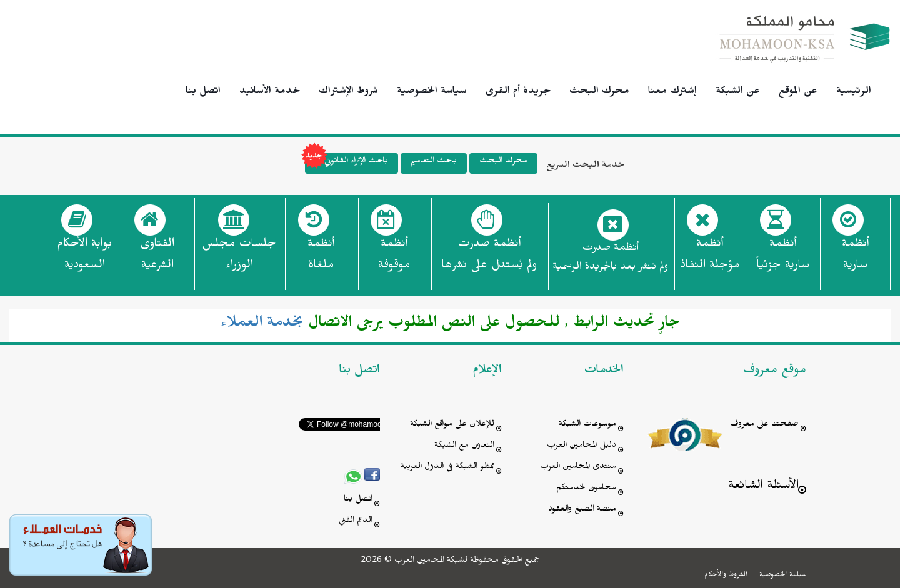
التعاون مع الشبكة (464, 446)
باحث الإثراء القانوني (347, 163)
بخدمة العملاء (262, 325)
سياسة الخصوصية (432, 92)
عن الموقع (798, 92)
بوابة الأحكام (84, 258)
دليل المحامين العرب (582, 446)
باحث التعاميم (434, 162)
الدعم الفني (356, 521)
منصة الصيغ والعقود (582, 510)
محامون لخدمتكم (586, 489)
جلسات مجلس (239, 258)
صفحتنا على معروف (764, 425)
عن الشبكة (738, 92)
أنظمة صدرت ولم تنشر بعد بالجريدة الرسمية (610, 259)
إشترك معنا (672, 92)
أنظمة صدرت (489, 258)
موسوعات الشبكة (587, 425)
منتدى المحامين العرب (578, 468)
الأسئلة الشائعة (763, 487)
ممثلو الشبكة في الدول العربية (447, 468)
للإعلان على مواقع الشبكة (452, 425)
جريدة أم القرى (518, 92)
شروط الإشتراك (348, 92)
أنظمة (855, 258)
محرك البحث (599, 92)
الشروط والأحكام (726, 576)
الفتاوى (157, 258)
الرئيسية (854, 92)
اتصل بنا (203, 92)
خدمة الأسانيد (270, 92)
